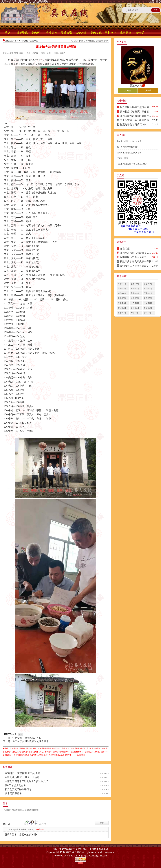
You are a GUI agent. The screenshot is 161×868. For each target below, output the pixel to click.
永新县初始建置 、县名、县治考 (22, 777)
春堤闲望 (125, 249)
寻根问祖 (111, 33)
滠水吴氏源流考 (13, 793)
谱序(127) (135, 308)
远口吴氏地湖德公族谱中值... (135, 107)
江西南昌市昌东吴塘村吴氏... (135, 253)
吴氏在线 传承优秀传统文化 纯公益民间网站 (25, 1)
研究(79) (147, 313)
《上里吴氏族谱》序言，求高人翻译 (132, 164)
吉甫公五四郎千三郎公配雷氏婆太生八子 (27, 781)
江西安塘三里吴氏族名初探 (27, 738)
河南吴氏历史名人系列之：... (135, 257)
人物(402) (135, 288)
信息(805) (148, 284)
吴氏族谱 (66, 33)
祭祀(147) (122, 303)
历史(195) (148, 293)
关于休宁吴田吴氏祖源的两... (135, 120)
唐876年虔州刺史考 (15, 785)
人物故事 (81, 33)
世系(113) (122, 313)
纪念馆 (140, 33)
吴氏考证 (34, 41)
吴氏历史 (37, 33)
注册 (152, 1)
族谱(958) (135, 284)
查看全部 (40, 829)
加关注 (128, 90)
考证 (21, 734)
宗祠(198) (135, 293)
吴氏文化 (96, 33)
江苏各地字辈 (122, 158)
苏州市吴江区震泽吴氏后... (134, 266)
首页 (7, 33)
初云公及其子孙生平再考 (18, 789)
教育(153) (148, 298)
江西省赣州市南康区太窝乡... (135, 116)
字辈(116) (148, 308)
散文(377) (148, 288)
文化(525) (122, 288)
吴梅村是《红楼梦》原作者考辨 (137, 112)
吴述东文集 (138, 84)
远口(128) (122, 308)
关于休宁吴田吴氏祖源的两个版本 (31, 741)
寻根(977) (122, 284)
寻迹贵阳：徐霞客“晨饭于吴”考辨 (23, 773)
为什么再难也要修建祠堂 (127, 147)
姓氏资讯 (22, 33)
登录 (159, 1)
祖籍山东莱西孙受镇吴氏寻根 (129, 153)
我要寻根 (125, 33)
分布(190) (135, 298)
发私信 (148, 90)
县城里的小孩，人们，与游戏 (129, 141)
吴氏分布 (52, 33)
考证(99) (134, 313)
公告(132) (135, 303)
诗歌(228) (122, 293)
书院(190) (122, 298)
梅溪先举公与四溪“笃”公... (134, 124)
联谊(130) (148, 303)
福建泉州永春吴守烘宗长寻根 (136, 261)
